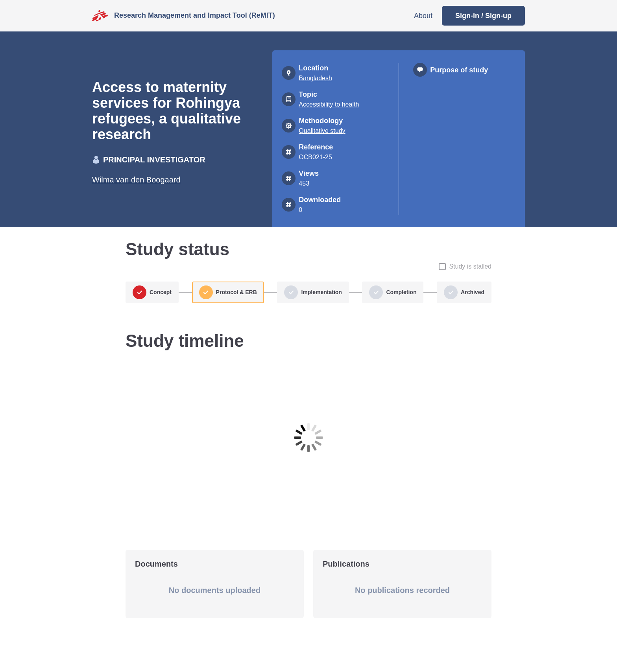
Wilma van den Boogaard (136, 180)
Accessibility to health (329, 104)
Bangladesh (315, 78)
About (423, 16)
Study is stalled (470, 266)
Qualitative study (322, 131)
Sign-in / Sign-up (483, 16)
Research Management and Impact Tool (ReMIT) (195, 15)
